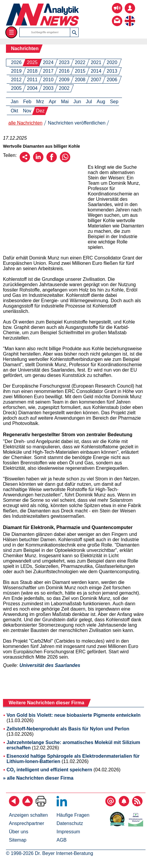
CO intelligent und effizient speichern (49, 770)
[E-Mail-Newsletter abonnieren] (111, 805)
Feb (27, 102)
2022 (80, 62)
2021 (96, 62)
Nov (27, 111)
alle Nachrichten (25, 123)
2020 (112, 62)
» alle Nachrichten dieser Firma (38, 778)
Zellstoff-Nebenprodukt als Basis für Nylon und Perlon (68, 729)
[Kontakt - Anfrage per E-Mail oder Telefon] (117, 16)
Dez (40, 111)
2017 (48, 71)
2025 (32, 62)
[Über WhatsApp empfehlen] (65, 161)
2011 (32, 80)
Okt (14, 111)
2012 (16, 80)
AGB (62, 840)
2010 (48, 80)
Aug (101, 102)
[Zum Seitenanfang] (28, 805)
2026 (16, 62)
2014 (96, 71)
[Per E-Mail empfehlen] (25, 161)
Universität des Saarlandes (50, 665)
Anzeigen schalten (28, 815)
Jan (15, 102)
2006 (112, 80)
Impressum (68, 832)
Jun (77, 102)
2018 (32, 71)
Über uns (19, 832)
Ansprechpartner (26, 823)
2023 (64, 62)
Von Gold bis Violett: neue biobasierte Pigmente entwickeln (73, 715)
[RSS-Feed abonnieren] (137, 805)
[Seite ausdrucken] (41, 805)
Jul (89, 102)
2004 (32, 88)
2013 (112, 71)
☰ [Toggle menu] (11, 32)
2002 (64, 88)
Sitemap (18, 840)
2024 (48, 62)
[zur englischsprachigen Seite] (130, 16)
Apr (53, 102)
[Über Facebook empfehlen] (52, 161)
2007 (96, 80)
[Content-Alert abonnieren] (124, 805)
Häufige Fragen (73, 815)
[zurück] (14, 805)
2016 (64, 71)
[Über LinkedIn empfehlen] (38, 161)
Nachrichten (25, 48)
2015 (80, 71)
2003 (48, 88)
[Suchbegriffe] (45, 32)
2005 (16, 88)
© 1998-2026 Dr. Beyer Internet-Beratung (50, 853)
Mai (65, 102)
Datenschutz (70, 823)
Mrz (40, 102)
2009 (64, 80)
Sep (114, 102)
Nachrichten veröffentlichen (77, 123)
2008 (80, 80)
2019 (16, 71)
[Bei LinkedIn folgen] (62, 805)
